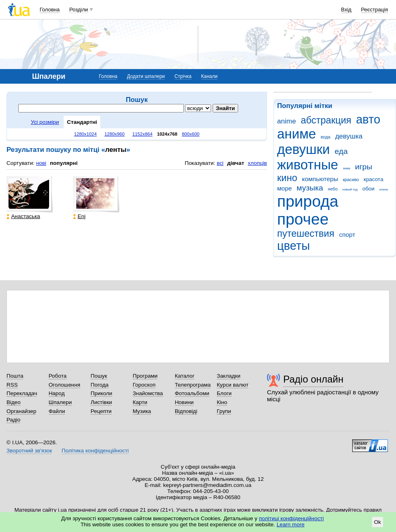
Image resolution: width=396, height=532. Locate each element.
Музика (142, 411)
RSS (12, 385)
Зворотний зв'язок (29, 451)
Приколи (101, 393)
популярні (64, 163)
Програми (145, 376)
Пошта (15, 376)
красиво (351, 179)
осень (384, 189)
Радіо (13, 420)
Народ (57, 393)
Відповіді (186, 411)
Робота (58, 376)
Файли (57, 411)
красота (373, 179)
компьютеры (320, 179)
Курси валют (232, 385)
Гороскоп (144, 385)
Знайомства (148, 393)
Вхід (346, 10)
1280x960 (114, 134)
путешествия (306, 234)
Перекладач (22, 393)
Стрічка (183, 76)
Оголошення (65, 385)
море (284, 188)
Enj (79, 216)
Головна (50, 10)
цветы (294, 246)
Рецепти (101, 411)
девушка (349, 136)
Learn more (291, 524)
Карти (140, 402)
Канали (210, 76)
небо (333, 189)
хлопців (257, 163)
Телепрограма (193, 385)
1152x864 (142, 134)
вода (326, 137)
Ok (378, 522)
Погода (99, 385)
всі (220, 163)
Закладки (228, 376)
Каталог (185, 376)
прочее (303, 219)
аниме (297, 134)
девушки (303, 149)
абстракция (326, 120)
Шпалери (60, 402)
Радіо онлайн (313, 379)
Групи (224, 411)
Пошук (99, 376)
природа (308, 201)
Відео (14, 402)
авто (368, 119)
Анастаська (23, 216)
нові (41, 163)
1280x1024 (85, 134)
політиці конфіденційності (291, 518)
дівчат (236, 163)
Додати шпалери (146, 76)
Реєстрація (374, 10)
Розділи (79, 10)
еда (341, 151)
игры (364, 167)
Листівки (101, 402)
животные (308, 165)
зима (346, 168)
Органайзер (21, 411)
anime (286, 121)
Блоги (224, 393)
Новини (184, 402)
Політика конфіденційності (95, 451)
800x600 (190, 134)
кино (287, 178)
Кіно (222, 402)
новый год (350, 189)
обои (368, 189)
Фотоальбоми (192, 393)
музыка (310, 188)
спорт (347, 235)
